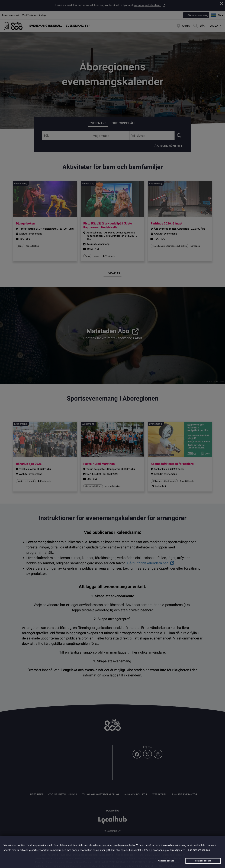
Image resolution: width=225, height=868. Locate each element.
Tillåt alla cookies (203, 861)
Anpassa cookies (166, 861)
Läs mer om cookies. (199, 850)
